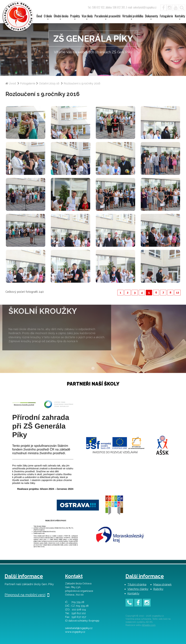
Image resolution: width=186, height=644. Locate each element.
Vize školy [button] (87, 17)
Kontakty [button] (180, 17)
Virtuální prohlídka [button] (133, 17)
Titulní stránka (137, 584)
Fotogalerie (166, 16)
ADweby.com (149, 625)
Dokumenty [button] (152, 17)
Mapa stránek (162, 584)
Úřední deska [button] (61, 17)
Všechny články (138, 589)
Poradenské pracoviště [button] (107, 17)
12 (178, 292)
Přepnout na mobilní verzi (27, 595)
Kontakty (133, 593)
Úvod (39, 16)
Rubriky (158, 589)
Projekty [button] (75, 17)
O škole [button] (48, 17)
